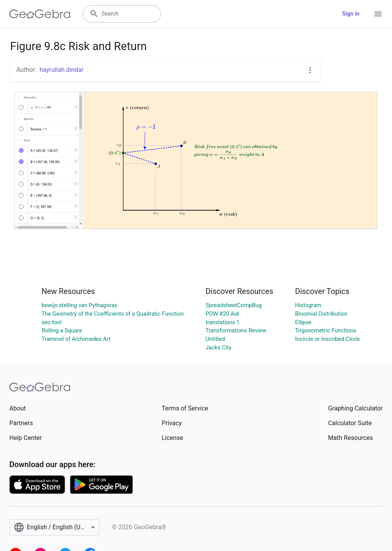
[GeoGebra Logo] (40, 14)
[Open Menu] (378, 14)
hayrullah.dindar (62, 70)
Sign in (351, 14)
